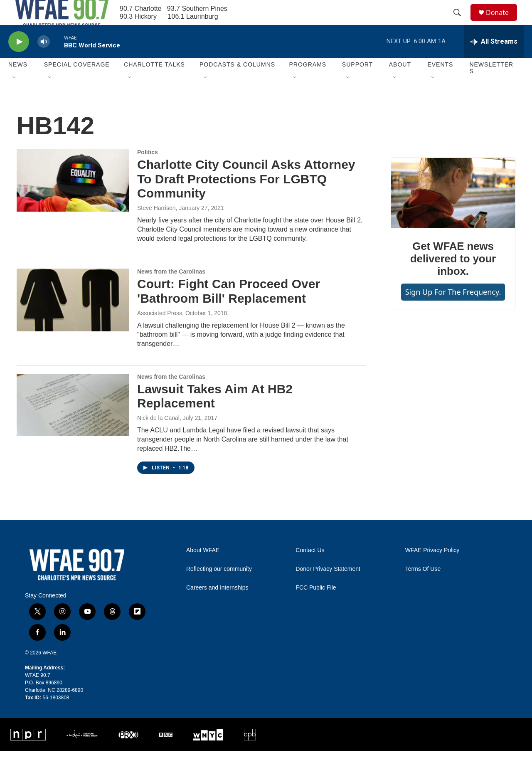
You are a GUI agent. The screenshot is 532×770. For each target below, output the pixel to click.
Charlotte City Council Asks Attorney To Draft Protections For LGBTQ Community (246, 198)
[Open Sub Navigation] (15, 96)
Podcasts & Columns (237, 83)
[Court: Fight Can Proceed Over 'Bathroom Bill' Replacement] (73, 318)
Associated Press (160, 332)
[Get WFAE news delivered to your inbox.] (453, 212)
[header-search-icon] (461, 22)
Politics (148, 171)
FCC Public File (316, 606)
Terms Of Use (423, 588)
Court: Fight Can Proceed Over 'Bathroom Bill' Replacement (229, 310)
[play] (19, 60)
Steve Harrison (156, 227)
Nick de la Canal (158, 437)
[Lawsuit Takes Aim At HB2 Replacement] (73, 424)
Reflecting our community (219, 588)
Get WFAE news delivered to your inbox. (453, 277)
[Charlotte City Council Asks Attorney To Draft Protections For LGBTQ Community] (73, 199)
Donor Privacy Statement (328, 588)
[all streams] (494, 60)
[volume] (44, 60)
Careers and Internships (217, 606)
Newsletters (491, 86)
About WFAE (203, 569)
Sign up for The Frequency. (453, 311)
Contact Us (310, 569)
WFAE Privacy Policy (432, 569)
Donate (502, 22)
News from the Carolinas (171, 290)
